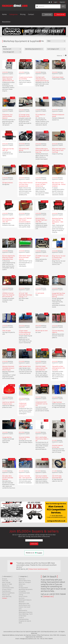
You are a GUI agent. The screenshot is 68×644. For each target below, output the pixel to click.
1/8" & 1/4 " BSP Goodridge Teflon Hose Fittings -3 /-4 (25, 295)
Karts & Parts (23, 596)
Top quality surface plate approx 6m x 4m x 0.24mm (58, 368)
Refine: (4, 47)
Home (4, 14)
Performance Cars (25, 605)
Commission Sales (8, 588)
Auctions (22, 598)
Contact (31, 14)
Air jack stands (40, 293)
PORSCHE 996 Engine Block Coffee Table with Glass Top (42, 150)
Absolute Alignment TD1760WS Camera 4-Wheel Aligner (8, 368)
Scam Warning (7, 596)
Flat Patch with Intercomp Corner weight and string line (42, 79)
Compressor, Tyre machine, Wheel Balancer (7, 116)
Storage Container (8, 183)
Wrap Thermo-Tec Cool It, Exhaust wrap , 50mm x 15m (59, 258)
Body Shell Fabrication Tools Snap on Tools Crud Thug (59, 150)
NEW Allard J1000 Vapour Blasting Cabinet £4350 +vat (8, 79)
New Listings (6, 582)
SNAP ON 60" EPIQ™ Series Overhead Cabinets (25, 258)
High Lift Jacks (6, 331)
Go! (63, 6)
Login (56, 2)
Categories (13, 14)
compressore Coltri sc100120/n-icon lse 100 (41, 404)
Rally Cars (22, 584)
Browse (5, 579)
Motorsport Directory (26, 612)
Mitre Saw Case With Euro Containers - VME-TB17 (8, 220)
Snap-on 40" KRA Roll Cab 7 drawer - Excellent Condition (25, 220)
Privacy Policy (7, 589)
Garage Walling (7, 437)
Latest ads (47, 15)
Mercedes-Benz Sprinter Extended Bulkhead (8, 478)
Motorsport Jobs (24, 603)
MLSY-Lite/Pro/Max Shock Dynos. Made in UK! (42, 439)
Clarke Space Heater (58, 77)
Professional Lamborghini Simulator (23, 405)
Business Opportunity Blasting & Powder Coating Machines (9, 258)
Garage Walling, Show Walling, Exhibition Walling (59, 295)
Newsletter (6, 22)
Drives (21, 586)
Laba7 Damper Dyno (25, 366)
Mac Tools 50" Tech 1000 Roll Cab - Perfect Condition (59, 184)
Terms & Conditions (8, 593)
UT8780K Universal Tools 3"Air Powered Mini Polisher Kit (8, 295)
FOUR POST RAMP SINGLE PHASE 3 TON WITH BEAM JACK (41, 368)
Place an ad (60, 15)
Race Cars (22, 579)
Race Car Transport (25, 582)
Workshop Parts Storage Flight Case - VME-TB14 (42, 220)
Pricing (23, 14)
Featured (5, 581)
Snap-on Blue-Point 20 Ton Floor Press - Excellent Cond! (26, 184)
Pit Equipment (23, 588)
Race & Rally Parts (25, 581)
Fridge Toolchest (57, 402)
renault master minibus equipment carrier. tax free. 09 (25, 332)
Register (62, 2)
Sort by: (41, 41)
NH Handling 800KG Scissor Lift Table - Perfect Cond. (41, 184)
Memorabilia (23, 611)
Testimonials (6, 591)
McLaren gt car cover (42, 331)
